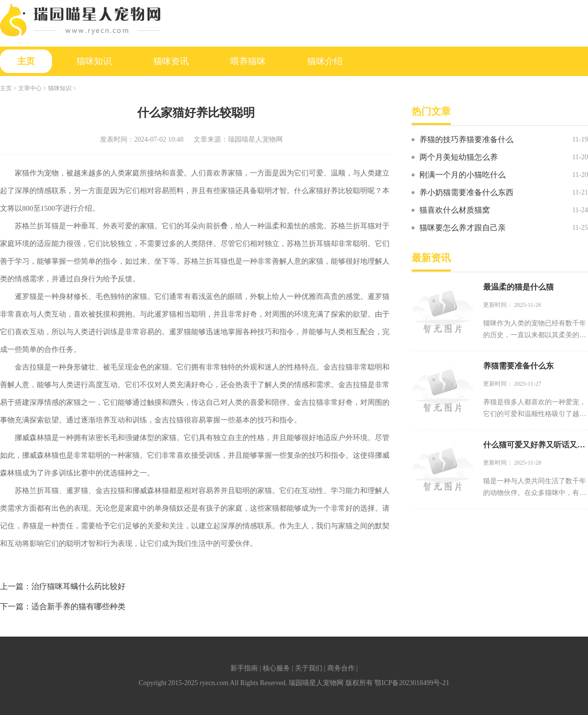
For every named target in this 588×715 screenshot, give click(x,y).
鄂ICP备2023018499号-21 (412, 683)
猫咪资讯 (171, 61)
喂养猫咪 (248, 61)
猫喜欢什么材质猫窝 (455, 210)
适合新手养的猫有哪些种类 (78, 606)
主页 (26, 61)
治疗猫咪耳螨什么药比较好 (78, 586)
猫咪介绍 (325, 61)
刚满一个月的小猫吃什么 (463, 175)
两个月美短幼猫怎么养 (459, 157)
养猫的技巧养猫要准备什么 (466, 139)
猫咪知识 (94, 61)
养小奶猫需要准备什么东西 (466, 192)
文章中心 (30, 88)
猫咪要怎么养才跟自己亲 (463, 228)
